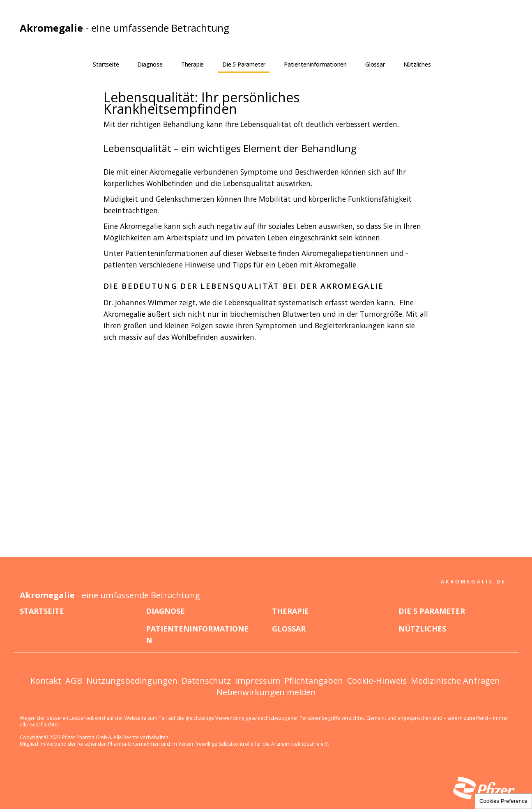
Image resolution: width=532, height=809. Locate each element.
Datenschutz (206, 681)
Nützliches (417, 64)
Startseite (106, 64)
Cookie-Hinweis (377, 681)
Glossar (375, 64)
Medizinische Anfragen (455, 681)
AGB (74, 681)
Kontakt (46, 681)
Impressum (258, 681)
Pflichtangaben (314, 681)
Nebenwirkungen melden (266, 692)
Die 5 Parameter (244, 64)
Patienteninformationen (315, 64)
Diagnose (150, 64)
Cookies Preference (503, 801)
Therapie (192, 64)
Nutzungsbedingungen (132, 681)
